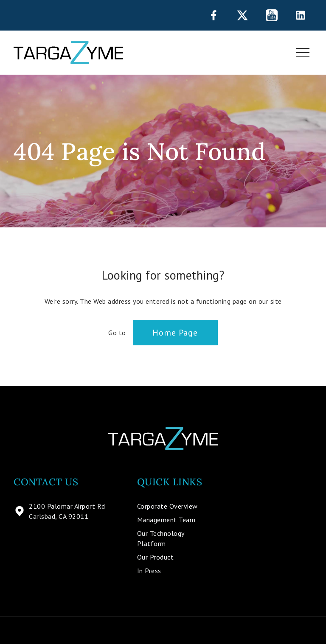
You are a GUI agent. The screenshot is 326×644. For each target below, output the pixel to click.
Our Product (156, 557)
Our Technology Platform (161, 538)
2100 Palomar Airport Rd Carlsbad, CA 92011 (59, 511)
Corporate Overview (167, 506)
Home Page (175, 333)
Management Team (166, 520)
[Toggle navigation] (303, 53)
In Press (149, 571)
